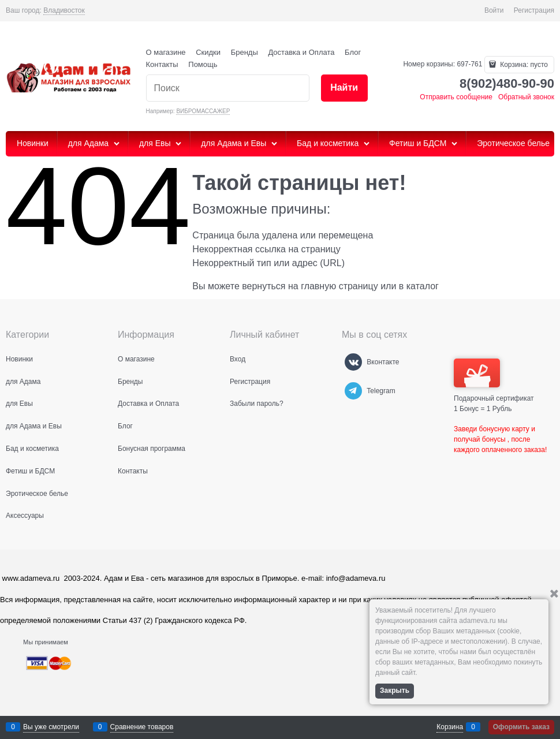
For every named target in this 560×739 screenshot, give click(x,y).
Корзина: (523, 65)
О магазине (166, 52)
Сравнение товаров (142, 727)
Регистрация (534, 10)
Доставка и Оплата (301, 52)
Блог (353, 52)
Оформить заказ (521, 727)
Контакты (162, 64)
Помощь (203, 64)
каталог (423, 286)
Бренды (244, 52)
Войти (494, 10)
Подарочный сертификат (494, 380)
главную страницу (339, 286)
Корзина (450, 727)
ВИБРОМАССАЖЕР (203, 111)
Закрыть (395, 691)
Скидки (208, 52)
